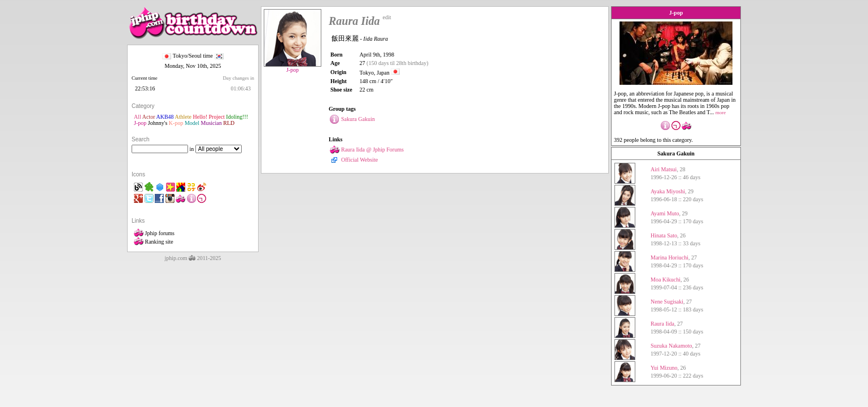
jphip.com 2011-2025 (193, 258)
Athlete (183, 117)
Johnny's (158, 123)
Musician (211, 123)
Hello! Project (208, 117)
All (138, 117)
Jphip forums (154, 233)
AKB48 (165, 117)
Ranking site (154, 242)
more (721, 112)
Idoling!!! (237, 117)
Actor (149, 117)
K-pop (176, 123)
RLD (229, 123)
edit (387, 17)
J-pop (140, 123)
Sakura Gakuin (676, 153)
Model (192, 123)
